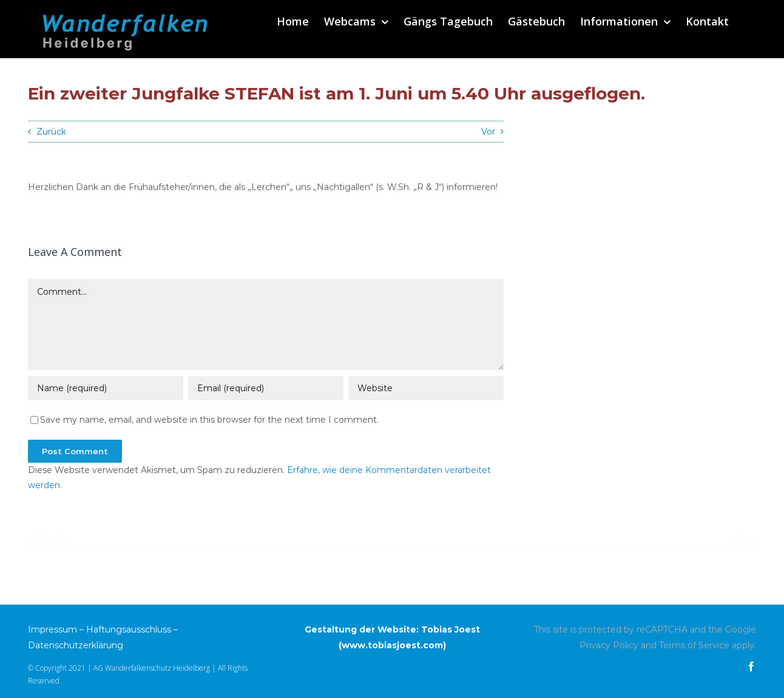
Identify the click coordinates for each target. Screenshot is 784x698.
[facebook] (751, 666)
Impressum (52, 629)
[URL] (426, 389)
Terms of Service (694, 645)
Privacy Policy (609, 645)
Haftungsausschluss (129, 629)
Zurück (51, 132)
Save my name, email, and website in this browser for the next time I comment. (209, 421)
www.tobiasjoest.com (392, 645)
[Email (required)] (266, 389)
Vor (488, 132)
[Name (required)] (106, 389)
